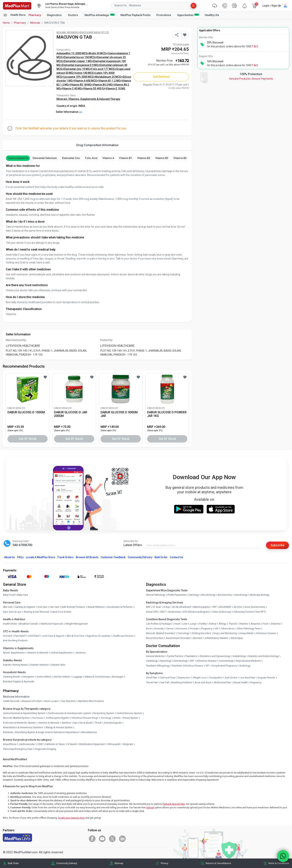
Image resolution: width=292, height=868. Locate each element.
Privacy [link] (164, 863)
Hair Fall (165, 682)
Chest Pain (152, 678)
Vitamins (244, 624)
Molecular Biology (260, 595)
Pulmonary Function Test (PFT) (250, 612)
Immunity (159, 629)
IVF (207, 666)
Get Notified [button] (161, 77)
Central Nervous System (129, 713)
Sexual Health (241, 682)
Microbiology (208, 595)
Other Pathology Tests (249, 629)
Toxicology (183, 633)
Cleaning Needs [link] (11, 677)
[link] (17, 5)
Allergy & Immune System (59, 727)
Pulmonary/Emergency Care (18, 749)
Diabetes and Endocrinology (263, 656)
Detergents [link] (28, 677)
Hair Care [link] (54, 607)
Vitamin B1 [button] (126, 158)
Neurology (166, 661)
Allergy (223, 624)
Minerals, (62, 99)
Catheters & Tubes (55, 744)
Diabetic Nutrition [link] (39, 665)
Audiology (245, 666)
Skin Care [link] (8, 607)
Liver (185, 624)
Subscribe (277, 545)
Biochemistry (225, 595)
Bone (149, 629)
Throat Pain (152, 682)
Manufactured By (16, 340)
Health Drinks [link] (10, 624)
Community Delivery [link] (67, 863)
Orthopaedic (114, 744)
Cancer (170, 629)
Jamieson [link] (80, 653)
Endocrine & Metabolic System (19, 723)
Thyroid (233, 624)
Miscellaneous (89, 732)
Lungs (193, 624)
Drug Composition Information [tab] (97, 145)
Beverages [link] (118, 677)
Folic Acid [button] (91, 158)
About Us (9, 557)
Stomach (198, 638)
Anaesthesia (10, 744)
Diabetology (239, 656)
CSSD (40, 744)
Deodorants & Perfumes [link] (120, 607)
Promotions (164, 15)
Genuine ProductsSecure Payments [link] (251, 79)
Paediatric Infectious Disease (188, 666)
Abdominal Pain (222, 682)
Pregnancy (207, 629)
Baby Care (23, 595)
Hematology (241, 595)
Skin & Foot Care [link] (75, 636)
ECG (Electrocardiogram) (196, 612)
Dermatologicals (113, 723)
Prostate (194, 629)
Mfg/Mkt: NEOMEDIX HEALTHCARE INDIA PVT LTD (83, 32)
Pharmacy (35, 15)
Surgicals (128, 744)
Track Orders (66, 557)
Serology (194, 595)
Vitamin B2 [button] (144, 158)
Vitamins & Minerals (49, 723)
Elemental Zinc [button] (71, 158)
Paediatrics (191, 656)
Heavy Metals (246, 633)
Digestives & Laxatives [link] (99, 636)
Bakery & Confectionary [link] (97, 677)
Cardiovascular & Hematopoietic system (69, 713)
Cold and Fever (168, 678)
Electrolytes (237, 638)
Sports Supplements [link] (14, 653)
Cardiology (152, 661)
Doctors (73, 15)
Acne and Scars (203, 682)
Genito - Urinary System (126, 718)
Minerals (35, 23)
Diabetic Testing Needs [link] (15, 665)
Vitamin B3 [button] (162, 158)
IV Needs (72, 744)
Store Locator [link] (51, 701)
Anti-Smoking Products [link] (15, 640)
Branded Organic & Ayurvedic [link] (19, 681)
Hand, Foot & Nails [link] (61, 612)
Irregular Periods (266, 678)
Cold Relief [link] (34, 636)
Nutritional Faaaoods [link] (52, 624)
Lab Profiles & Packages (159, 624)
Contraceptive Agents (57, 718)
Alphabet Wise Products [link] (91, 701)
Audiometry (174, 612)
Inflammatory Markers (217, 638)
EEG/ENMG (225, 607)
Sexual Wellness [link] (96, 607)
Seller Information (69, 112)
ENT (192, 661)
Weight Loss (199, 678)
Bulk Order (161, 557)
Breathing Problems (182, 682)
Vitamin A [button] (108, 158)
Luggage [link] (77, 677)
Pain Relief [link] (20, 636)
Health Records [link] (11, 701)
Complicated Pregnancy (224, 666)
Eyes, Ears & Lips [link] (12, 612)
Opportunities (188, 15)
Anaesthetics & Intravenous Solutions (23, 727)
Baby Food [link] (9, 595)
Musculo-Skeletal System (16, 718)
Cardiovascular (27, 744)
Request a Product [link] (32, 701)
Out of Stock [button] (28, 439)
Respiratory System (104, 713)
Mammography (201, 607)
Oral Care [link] (42, 607)
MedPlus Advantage (100, 15)
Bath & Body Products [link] (73, 607)
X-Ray (167, 607)
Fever (266, 624)
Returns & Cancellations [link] (218, 863)
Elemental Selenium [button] (45, 158)
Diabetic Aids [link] (58, 665)
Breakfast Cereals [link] (29, 624)
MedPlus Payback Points (135, 15)
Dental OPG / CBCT (156, 612)
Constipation (215, 678)
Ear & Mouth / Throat (91, 723)
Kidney (213, 624)
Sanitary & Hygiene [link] (25, 607)
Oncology (106, 718)
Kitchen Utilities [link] (62, 677)
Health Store (14, 15)
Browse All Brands (87, 557)
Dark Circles (231, 678)
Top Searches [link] (68, 701)
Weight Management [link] (77, 624)
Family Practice (175, 656)
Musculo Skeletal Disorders (161, 633)
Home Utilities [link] (44, 677)
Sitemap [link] (119, 863)
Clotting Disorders (201, 633)
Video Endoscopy (222, 612)
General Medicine (155, 656)
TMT (214, 607)
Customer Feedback (113, 557)
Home (6, 23)
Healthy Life (212, 15)
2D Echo (238, 607)
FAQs (20, 557)
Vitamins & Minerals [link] (38, 653)
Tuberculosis (228, 629)
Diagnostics (55, 15)
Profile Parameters (177, 595)
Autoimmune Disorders (178, 638)
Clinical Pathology (155, 595)
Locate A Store (41, 557)
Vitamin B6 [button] (180, 158)
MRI (148, 607)
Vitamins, (74, 99)
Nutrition (66, 723)
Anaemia (256, 624)
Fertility (203, 624)
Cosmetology (226, 661)
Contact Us (176, 557)
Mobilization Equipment (92, 744)
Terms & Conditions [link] (278, 863)
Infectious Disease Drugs (85, 718)
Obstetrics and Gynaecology (215, 656)
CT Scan (157, 607)
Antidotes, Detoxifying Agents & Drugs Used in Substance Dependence (41, 732)
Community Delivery (140, 557)
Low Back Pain (247, 678)
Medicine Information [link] (16, 697)
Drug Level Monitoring (225, 633)
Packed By (106, 340)
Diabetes (276, 624)
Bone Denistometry (255, 607)
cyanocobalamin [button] (18, 158)
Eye (75, 723)
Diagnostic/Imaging (45, 749)
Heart (177, 624)
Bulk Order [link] (13, 863)
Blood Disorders (155, 638)
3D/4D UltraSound (181, 607)
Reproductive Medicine (248, 661)
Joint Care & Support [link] (53, 636)
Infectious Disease (266, 633)
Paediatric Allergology (158, 666)
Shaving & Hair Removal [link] (36, 612)
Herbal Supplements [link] (62, 653)
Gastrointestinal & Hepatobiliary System (24, 713)
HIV (217, 629)
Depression (184, 678)
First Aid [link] (7, 636)
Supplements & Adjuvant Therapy (100, 99)
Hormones (38, 718)
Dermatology (181, 661)
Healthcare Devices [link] (123, 636)
